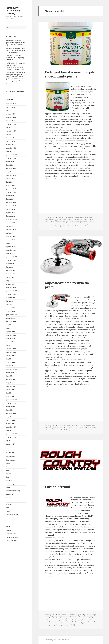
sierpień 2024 (11, 162)
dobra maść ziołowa (72, 218)
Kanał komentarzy (12, 537)
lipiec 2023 (10, 199)
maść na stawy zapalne (52, 222)
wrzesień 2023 (11, 192)
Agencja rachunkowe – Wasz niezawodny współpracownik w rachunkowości (16, 50)
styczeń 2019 (11, 332)
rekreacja (10, 494)
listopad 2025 (11, 121)
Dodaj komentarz (82, 226)
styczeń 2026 (11, 114)
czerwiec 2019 (11, 322)
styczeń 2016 (11, 424)
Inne (8, 477)
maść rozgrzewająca (67, 222)
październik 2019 (12, 315)
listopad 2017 (11, 366)
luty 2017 (9, 393)
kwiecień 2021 (11, 274)
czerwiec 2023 (11, 202)
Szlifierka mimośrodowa (82, 428)
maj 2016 (9, 417)
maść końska (63, 220)
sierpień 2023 (11, 196)
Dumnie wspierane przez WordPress (57, 640)
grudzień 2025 (11, 117)
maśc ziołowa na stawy (54, 127)
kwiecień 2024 (11, 175)
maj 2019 (9, 325)
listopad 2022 (11, 216)
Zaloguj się (10, 530)
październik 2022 (12, 219)
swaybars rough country (53, 623)
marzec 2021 (11, 277)
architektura (11, 457)
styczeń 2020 (11, 311)
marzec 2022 (11, 240)
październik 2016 (12, 400)
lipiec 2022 (10, 226)
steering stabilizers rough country (61, 621)
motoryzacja (10, 484)
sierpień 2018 (11, 342)
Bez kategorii (11, 460)
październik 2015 (12, 434)
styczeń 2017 (11, 396)
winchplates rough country (59, 625)
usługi (8, 511)
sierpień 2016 (11, 407)
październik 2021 (12, 257)
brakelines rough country (77, 615)
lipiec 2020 (10, 301)
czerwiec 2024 (11, 168)
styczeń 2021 (11, 284)
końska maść (84, 218)
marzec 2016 (11, 420)
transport (9, 504)
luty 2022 (9, 243)
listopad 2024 (11, 151)
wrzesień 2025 (11, 124)
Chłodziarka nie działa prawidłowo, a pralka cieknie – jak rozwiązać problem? (16, 43)
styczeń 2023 (11, 213)
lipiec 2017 (10, 376)
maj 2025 (9, 134)
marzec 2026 (11, 107)
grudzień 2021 (11, 250)
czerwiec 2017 (11, 379)
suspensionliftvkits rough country (84, 621)
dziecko (9, 470)
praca (8, 487)
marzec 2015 (11, 444)
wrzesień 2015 (11, 437)
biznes (8, 463)
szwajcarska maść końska (65, 226)
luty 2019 (9, 328)
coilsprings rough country (59, 617)
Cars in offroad (57, 487)
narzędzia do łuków (89, 426)
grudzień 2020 (11, 288)
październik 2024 (12, 155)
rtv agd (9, 497)
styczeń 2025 (11, 145)
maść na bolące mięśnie (76, 220)
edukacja (9, 474)
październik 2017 (12, 369)
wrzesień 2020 (11, 294)
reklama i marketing (13, 491)
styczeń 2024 (11, 185)
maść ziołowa (68, 224)
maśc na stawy (89, 220)
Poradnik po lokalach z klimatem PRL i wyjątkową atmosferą (15, 58)
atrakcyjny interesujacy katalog (13, 10)
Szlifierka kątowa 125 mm (65, 428)
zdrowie (9, 518)
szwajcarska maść (51, 226)
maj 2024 (9, 172)
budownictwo (11, 467)
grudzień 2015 (11, 427)
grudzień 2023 (11, 189)
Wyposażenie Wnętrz (13, 514)
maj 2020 (9, 305)
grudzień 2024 (11, 148)
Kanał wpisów (11, 534)
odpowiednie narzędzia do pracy (67, 285)
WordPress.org (11, 541)
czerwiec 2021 (11, 270)
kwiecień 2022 (11, 236)
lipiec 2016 (10, 410)
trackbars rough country (54, 538)
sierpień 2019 (11, 318)
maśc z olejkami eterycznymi (54, 224)
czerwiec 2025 (11, 131)
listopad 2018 (11, 339)
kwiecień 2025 (11, 138)
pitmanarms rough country (64, 619)
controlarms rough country (77, 617)
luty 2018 (9, 359)
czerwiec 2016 (11, 413)
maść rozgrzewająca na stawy (84, 222)
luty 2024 (9, 182)
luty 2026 (9, 111)
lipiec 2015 (10, 441)
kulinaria (9, 480)
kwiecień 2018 (11, 352)
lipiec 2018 (10, 345)
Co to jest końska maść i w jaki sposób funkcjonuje (70, 74)
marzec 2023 (11, 209)
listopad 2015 (11, 430)
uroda (8, 508)
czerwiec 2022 (11, 230)
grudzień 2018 (11, 335)
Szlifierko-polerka (57, 430)
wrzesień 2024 (11, 158)
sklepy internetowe (13, 501)
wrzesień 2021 (11, 260)
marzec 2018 (11, 356)
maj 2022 (9, 233)
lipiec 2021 (10, 267)
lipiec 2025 (10, 128)
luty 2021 (9, 281)
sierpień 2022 (11, 223)
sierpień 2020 (11, 298)
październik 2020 (12, 291)
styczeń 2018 (11, 362)
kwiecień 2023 (11, 206)
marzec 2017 (11, 390)
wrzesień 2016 (11, 403)
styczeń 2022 (11, 247)
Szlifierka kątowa (50, 428)
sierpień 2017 (11, 373)
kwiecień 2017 (11, 386)
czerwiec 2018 (11, 349)
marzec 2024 (11, 179)
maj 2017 (9, 383)
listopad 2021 (11, 253)
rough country (78, 619)
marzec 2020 (11, 308)
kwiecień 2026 (11, 104)
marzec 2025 (11, 141)
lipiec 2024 (10, 165)
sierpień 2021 (11, 264)
